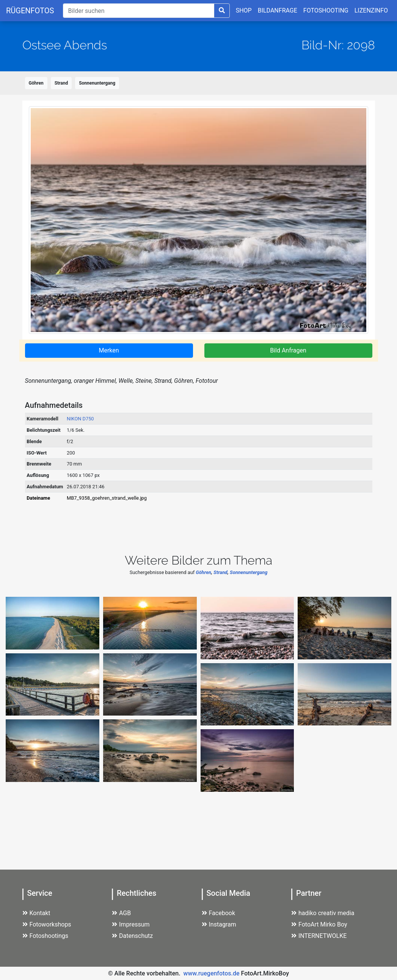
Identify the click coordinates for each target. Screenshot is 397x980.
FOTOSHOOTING (326, 10)
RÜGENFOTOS (30, 11)
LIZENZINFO (371, 10)
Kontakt (36, 913)
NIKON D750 (80, 419)
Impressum (131, 924)
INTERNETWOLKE (319, 936)
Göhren (36, 83)
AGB (121, 913)
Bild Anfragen (288, 350)
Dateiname (38, 498)
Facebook (218, 913)
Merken (109, 350)
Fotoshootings (46, 936)
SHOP (244, 10)
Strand (61, 83)
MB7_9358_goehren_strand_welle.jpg (107, 498)
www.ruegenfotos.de (212, 973)
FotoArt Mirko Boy (319, 924)
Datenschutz (132, 936)
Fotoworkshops (47, 924)
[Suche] (138, 11)
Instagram (219, 924)
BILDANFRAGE (278, 10)
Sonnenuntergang (97, 83)
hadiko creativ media (323, 913)
